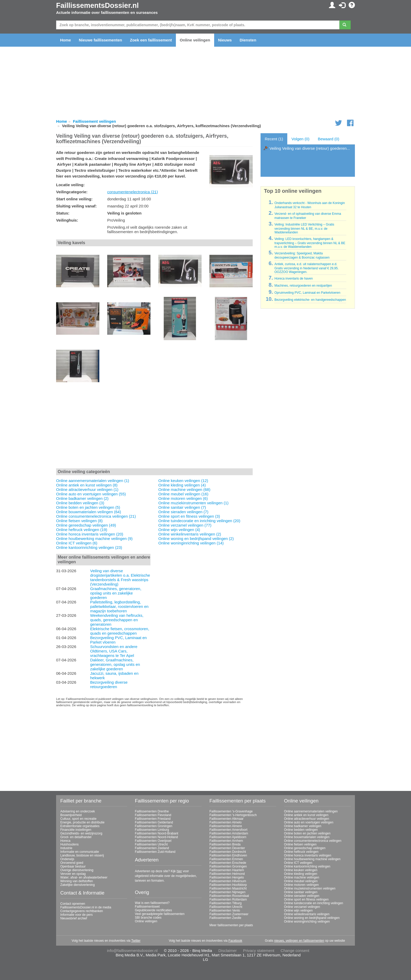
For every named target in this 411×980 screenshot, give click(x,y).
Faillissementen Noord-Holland (156, 837)
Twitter (136, 941)
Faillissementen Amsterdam (229, 833)
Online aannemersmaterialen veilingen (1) (93, 481)
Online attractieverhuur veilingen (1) (87, 489)
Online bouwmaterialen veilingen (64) (89, 512)
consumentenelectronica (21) (133, 192)
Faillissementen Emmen (226, 859)
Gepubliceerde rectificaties (153, 910)
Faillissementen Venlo (225, 911)
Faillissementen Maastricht (228, 888)
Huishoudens (69, 844)
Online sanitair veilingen (301, 892)
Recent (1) (274, 139)
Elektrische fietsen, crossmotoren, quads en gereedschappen (120, 631)
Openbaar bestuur (73, 866)
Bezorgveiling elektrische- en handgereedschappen (310, 300)
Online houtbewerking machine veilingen (312, 859)
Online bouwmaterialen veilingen (307, 837)
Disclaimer (228, 950)
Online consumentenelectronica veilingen (313, 841)
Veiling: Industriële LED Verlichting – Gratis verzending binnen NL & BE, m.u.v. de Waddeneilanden (304, 228)
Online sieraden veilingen (302, 896)
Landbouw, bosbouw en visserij (82, 855)
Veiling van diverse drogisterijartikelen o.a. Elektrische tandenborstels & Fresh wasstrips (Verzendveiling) (120, 577)
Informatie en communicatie (80, 852)
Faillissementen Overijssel (153, 841)
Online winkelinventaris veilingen (307, 914)
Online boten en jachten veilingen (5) (88, 507)
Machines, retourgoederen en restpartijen (303, 286)
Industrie (66, 848)
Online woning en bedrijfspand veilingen (312, 918)
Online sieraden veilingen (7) (183, 512)
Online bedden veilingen (301, 830)
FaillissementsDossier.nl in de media (86, 907)
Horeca (65, 841)
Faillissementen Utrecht (151, 844)
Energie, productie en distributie (82, 822)
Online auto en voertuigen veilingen (309, 822)
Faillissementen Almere (226, 826)
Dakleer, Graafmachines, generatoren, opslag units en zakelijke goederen (115, 664)
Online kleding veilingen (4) (182, 485)
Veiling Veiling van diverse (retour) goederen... (310, 148)
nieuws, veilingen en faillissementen (299, 941)
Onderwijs (67, 859)
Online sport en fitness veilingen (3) (189, 516)
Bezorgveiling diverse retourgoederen (109, 684)
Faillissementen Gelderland (154, 822)
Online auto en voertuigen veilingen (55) (91, 494)
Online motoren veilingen (302, 885)
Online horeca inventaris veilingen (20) (90, 534)
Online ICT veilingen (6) (77, 543)
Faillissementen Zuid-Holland (155, 852)
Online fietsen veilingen (300, 844)
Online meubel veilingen (301, 881)
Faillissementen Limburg (152, 830)
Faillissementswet (147, 907)
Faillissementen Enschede (228, 863)
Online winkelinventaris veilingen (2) (190, 534)
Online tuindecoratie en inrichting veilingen (314, 903)
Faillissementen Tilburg (226, 903)
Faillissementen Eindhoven (228, 855)
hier (179, 871)
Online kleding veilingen (301, 874)
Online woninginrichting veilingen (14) (191, 543)
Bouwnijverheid (71, 815)
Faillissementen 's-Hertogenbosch (233, 815)
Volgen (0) (300, 139)
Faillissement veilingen (94, 121)
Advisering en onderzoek (78, 811)
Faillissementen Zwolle (225, 918)
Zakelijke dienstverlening (77, 885)
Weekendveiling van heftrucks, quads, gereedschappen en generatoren (117, 620)
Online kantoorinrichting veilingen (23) (89, 547)
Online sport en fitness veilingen (306, 899)
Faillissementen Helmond (227, 874)
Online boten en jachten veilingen (307, 833)
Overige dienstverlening (77, 870)
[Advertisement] (154, 429)
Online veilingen (195, 40)
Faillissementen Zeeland (152, 848)
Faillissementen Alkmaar (226, 819)
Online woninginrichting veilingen (307, 922)
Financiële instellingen (76, 830)
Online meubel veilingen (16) (183, 494)
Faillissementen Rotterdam (228, 899)
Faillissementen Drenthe (152, 811)
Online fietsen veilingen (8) (79, 521)
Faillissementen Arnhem (226, 841)
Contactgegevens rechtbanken (82, 911)
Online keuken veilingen (301, 870)
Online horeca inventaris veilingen (308, 855)
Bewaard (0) (328, 139)
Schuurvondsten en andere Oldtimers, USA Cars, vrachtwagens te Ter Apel (114, 651)
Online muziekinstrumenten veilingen (310, 888)
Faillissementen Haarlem (227, 870)
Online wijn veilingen (298, 911)
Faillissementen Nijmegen (227, 892)
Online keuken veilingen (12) (183, 481)
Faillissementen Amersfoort (228, 830)
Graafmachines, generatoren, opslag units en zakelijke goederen (116, 593)
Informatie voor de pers (76, 915)
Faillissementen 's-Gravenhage (231, 811)
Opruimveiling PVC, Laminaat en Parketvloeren (307, 293)
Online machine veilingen (302, 877)
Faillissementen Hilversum (228, 881)
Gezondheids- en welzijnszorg (81, 833)
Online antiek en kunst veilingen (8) (87, 485)
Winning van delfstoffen (77, 881)
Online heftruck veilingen (301, 852)
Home (66, 40)
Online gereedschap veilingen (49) (86, 525)
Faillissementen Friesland (153, 819)
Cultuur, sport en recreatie (78, 819)
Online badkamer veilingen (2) (82, 498)
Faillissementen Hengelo (227, 877)
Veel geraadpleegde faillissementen (160, 914)
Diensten (248, 40)
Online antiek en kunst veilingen (306, 815)
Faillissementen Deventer (227, 848)
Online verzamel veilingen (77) (185, 525)
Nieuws (225, 40)
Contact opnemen (73, 904)
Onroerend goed (72, 863)
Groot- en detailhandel (76, 837)
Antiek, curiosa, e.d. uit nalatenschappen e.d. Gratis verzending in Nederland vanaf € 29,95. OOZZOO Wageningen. (307, 268)
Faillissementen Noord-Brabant (157, 833)
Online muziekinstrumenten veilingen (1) (193, 503)
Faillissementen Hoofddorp (228, 885)
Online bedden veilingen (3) (80, 503)
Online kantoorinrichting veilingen (307, 866)
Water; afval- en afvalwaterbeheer (84, 877)
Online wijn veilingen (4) (179, 530)
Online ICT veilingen (298, 863)
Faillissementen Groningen (154, 826)
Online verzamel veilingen (302, 907)
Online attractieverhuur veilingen (307, 819)
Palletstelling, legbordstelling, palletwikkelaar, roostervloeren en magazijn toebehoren (119, 606)
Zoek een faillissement (151, 40)
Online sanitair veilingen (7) (182, 507)
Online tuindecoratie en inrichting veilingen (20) (199, 521)
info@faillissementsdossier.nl (132, 950)
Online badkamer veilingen (303, 826)
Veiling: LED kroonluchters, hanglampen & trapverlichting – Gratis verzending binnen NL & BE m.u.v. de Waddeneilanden (310, 243)
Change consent (295, 950)
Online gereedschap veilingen (305, 848)
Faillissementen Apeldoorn (228, 837)
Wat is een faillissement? (152, 903)
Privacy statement (259, 950)
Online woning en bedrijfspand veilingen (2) (196, 539)
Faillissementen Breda (225, 844)
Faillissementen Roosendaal (229, 896)
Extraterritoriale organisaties (80, 826)
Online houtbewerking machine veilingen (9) (94, 539)
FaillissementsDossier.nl (97, 6)
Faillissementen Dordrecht (228, 852)
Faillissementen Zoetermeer (229, 914)
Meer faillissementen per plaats (231, 925)
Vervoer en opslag (73, 874)
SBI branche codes (148, 918)
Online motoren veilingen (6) (183, 498)
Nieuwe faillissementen (101, 40)
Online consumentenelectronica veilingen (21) (96, 516)
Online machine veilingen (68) (184, 489)
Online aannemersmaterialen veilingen (311, 811)
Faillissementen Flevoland (153, 815)
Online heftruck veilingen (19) (82, 530)
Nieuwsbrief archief (74, 918)
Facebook (235, 941)
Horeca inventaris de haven (294, 279)
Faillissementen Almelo (226, 822)
